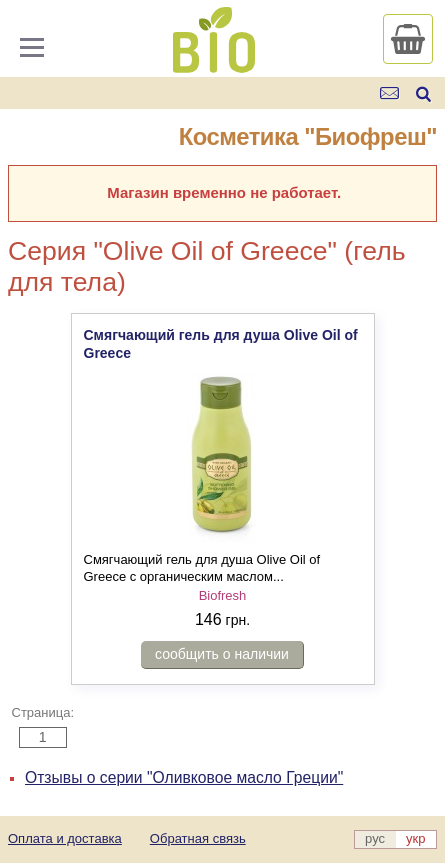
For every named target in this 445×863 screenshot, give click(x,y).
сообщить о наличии (222, 654)
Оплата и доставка (65, 838)
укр (415, 838)
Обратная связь (198, 838)
